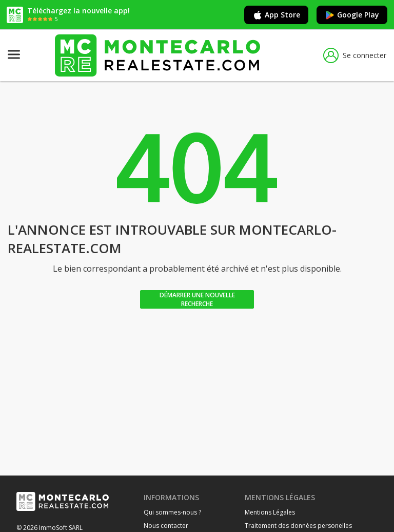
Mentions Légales (270, 512)
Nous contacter (166, 526)
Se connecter (355, 55)
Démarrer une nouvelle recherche (197, 299)
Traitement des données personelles (298, 526)
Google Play (352, 15)
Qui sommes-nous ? (172, 512)
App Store (276, 15)
